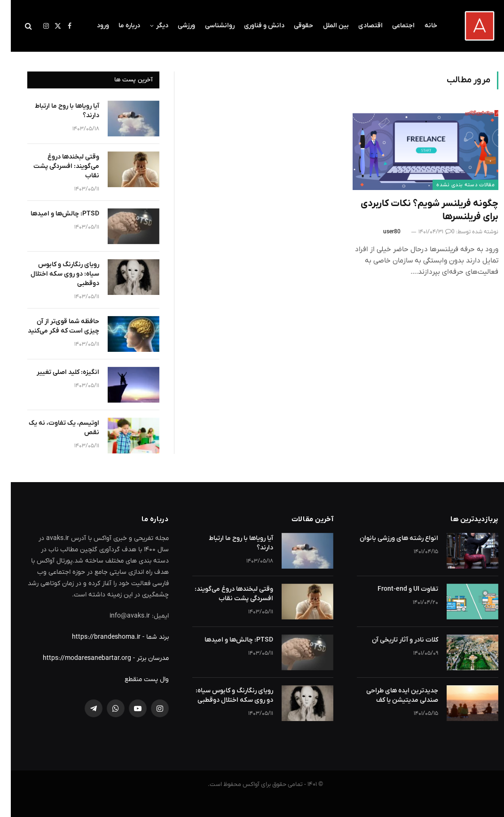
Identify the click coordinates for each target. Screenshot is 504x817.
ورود (92, 26)
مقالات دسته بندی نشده (455, 185)
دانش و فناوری (253, 26)
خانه (420, 26)
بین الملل (325, 26)
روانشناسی (209, 26)
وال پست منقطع (136, 679)
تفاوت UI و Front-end (397, 589)
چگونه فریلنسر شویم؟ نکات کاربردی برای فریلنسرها (419, 210)
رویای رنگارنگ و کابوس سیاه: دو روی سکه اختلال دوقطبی (54, 274)
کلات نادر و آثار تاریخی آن (394, 640)
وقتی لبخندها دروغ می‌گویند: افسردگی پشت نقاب (55, 166)
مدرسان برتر (142, 658)
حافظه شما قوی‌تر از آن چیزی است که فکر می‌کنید (53, 326)
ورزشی (176, 26)
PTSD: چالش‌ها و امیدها (54, 214)
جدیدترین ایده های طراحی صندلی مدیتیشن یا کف (391, 695)
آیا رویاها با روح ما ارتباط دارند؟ (56, 111)
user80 (381, 232)
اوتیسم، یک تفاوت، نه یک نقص (53, 428)
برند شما (147, 637)
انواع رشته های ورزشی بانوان (388, 538)
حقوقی (293, 26)
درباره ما (118, 26)
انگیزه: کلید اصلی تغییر (57, 372)
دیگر (151, 26)
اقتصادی (360, 26)
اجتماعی (393, 26)
